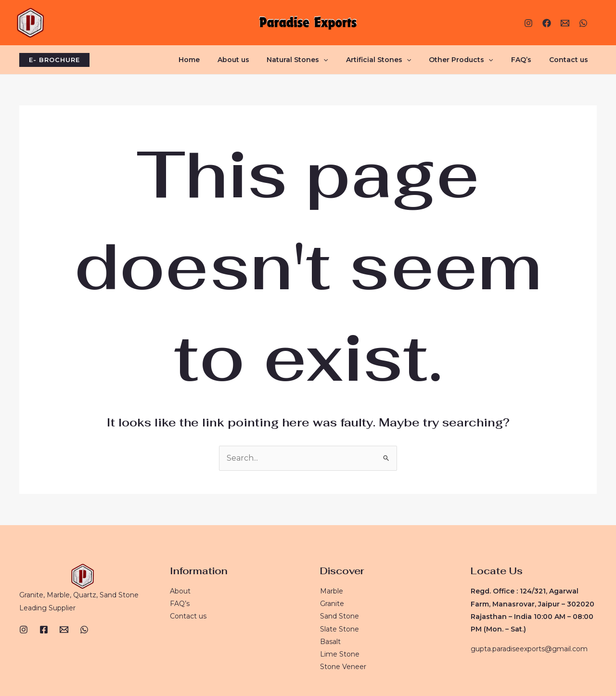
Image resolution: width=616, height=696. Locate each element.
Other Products (472, 60)
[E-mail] (565, 23)
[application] (343, 60)
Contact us (571, 60)
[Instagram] (528, 23)
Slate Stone (340, 629)
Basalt (330, 642)
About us (257, 60)
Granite (332, 603)
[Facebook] (547, 23)
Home (217, 60)
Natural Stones (317, 60)
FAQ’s (527, 60)
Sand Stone (340, 616)
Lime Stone (340, 654)
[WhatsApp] (583, 23)
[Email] (64, 629)
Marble (332, 591)
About (180, 591)
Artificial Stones (393, 60)
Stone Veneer (343, 667)
